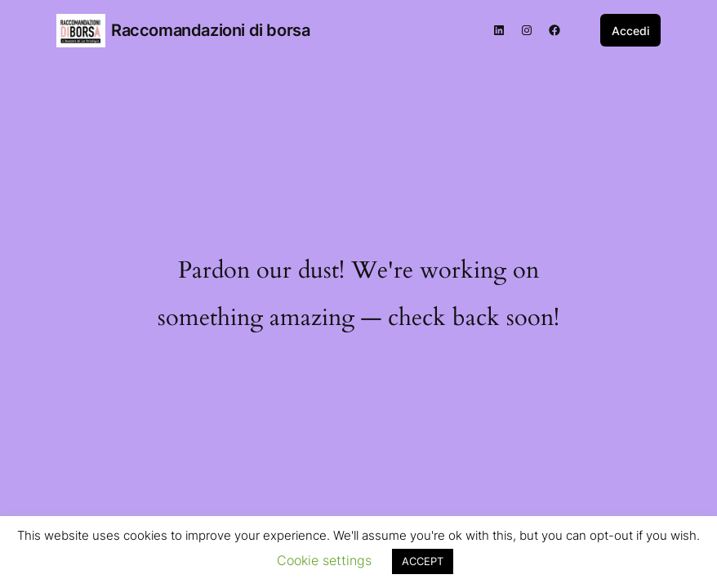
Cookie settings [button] (324, 560)
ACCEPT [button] (423, 561)
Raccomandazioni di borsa (210, 30)
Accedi (630, 31)
